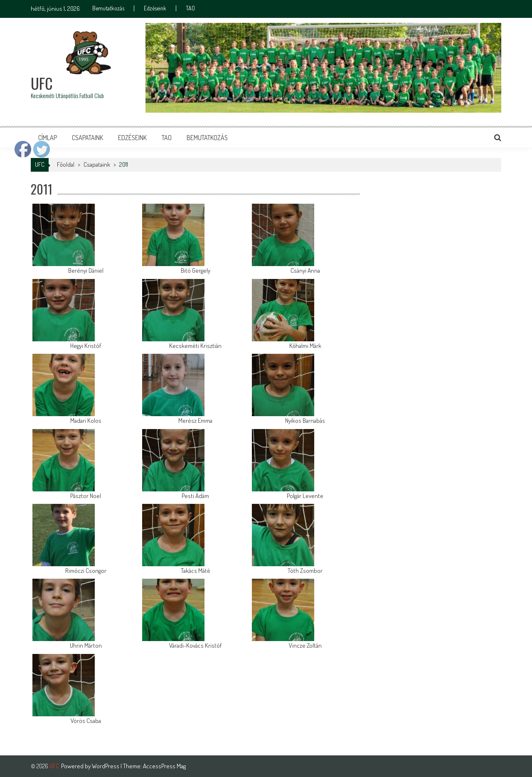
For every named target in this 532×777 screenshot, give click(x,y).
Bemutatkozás (108, 8)
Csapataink (87, 138)
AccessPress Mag (164, 766)
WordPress (106, 766)
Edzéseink (155, 8)
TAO (190, 8)
